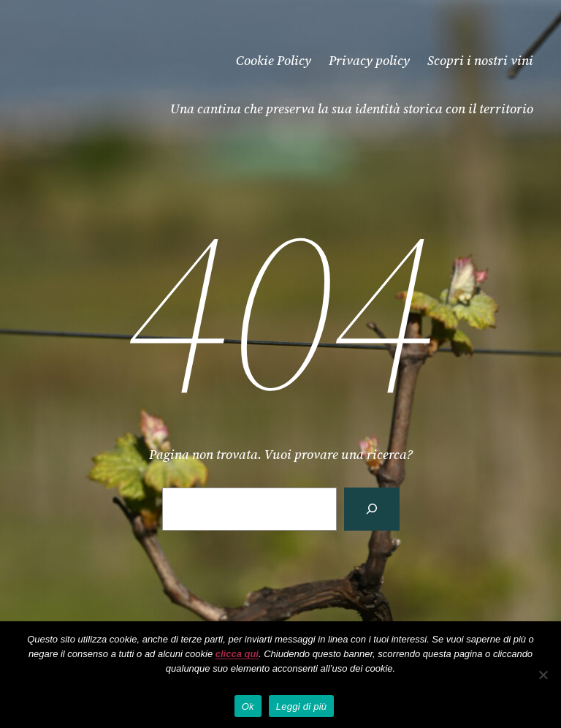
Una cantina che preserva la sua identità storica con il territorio (352, 109)
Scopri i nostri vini (480, 60)
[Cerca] (372, 509)
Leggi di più (302, 706)
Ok (248, 706)
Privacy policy (369, 60)
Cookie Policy (274, 60)
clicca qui (237, 654)
